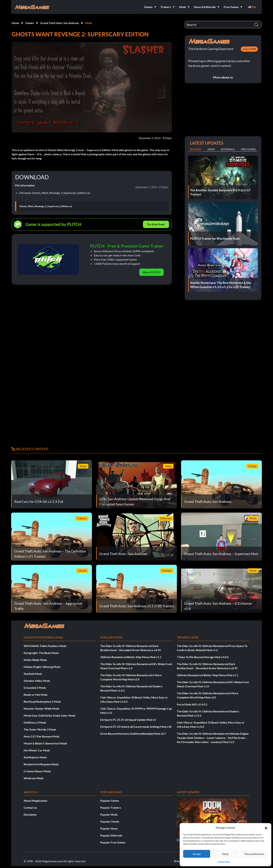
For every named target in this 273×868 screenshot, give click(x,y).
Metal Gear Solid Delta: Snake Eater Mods (50, 715)
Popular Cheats (110, 821)
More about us (223, 77)
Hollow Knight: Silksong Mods (42, 667)
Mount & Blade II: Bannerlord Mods (45, 743)
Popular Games (110, 801)
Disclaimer (30, 814)
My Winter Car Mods (37, 750)
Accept (197, 854)
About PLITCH (152, 272)
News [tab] (211, 149)
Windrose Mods (34, 778)
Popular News (109, 828)
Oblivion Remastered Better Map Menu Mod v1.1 (131, 657)
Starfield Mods (33, 674)
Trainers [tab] (195, 149)
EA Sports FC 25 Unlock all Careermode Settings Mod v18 (136, 727)
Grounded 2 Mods (35, 688)
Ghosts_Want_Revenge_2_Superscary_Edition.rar (46, 206)
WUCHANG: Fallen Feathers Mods (45, 646)
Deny (225, 854)
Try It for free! (156, 224)
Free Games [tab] (248, 149)
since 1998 (249, 49)
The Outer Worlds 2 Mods (40, 729)
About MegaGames (36, 801)
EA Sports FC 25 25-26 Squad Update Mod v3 (128, 720)
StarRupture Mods (35, 757)
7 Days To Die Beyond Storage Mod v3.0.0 (203, 657)
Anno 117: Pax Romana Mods (42, 736)
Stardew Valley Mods (37, 681)
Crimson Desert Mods (37, 771)
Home (15, 23)
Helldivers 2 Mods (35, 722)
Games (30, 23)
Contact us (30, 808)
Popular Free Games (113, 842)
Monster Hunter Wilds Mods (41, 708)
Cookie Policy (224, 862)
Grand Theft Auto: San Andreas (60, 23)
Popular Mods (109, 814)
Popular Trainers (111, 808)
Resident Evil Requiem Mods (41, 764)
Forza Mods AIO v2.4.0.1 (192, 704)
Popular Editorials (111, 835)
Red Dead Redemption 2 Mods (42, 702)
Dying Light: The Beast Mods (41, 653)
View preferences (254, 854)
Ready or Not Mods (36, 695)
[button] (266, 828)
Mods (89, 23)
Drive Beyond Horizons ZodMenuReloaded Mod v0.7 (133, 734)
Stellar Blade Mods (35, 660)
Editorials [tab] (228, 149)
